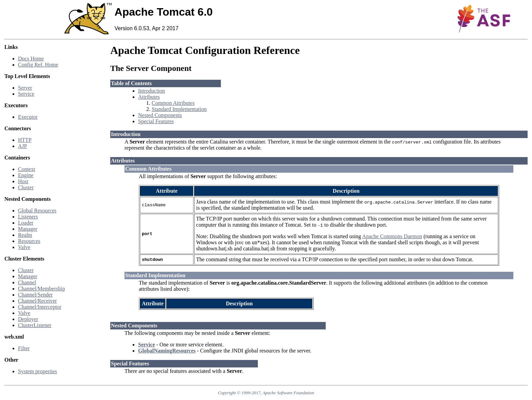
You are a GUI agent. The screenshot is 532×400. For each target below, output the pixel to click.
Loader (26, 223)
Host (23, 181)
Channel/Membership (42, 289)
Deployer (28, 319)
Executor (28, 117)
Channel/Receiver (37, 301)
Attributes (149, 97)
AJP (23, 146)
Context (27, 169)
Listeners (28, 217)
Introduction (151, 91)
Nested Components (160, 115)
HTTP (25, 140)
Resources (29, 241)
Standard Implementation (179, 109)
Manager (28, 229)
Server (25, 88)
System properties (37, 371)
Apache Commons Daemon (392, 236)
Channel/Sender (35, 295)
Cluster (26, 187)
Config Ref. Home (38, 65)
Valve (24, 247)
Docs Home (31, 59)
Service (26, 94)
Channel (27, 282)
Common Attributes (173, 103)
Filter (24, 348)
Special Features (156, 121)
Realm (25, 235)
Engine (26, 175)
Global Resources (37, 211)
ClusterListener (35, 325)
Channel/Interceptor (40, 307)
